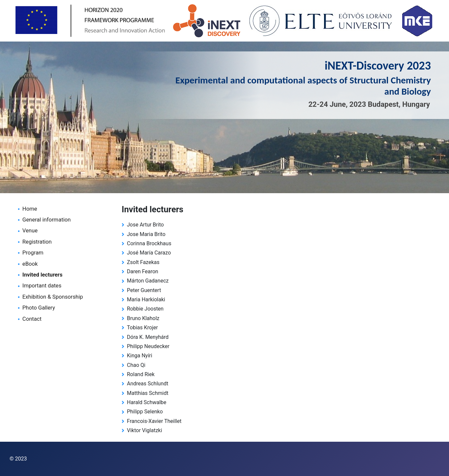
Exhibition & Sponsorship (53, 297)
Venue (30, 231)
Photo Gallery (39, 308)
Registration (37, 242)
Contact (32, 319)
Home (30, 209)
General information (47, 220)
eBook (30, 264)
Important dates (42, 286)
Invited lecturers (43, 275)
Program (33, 253)
